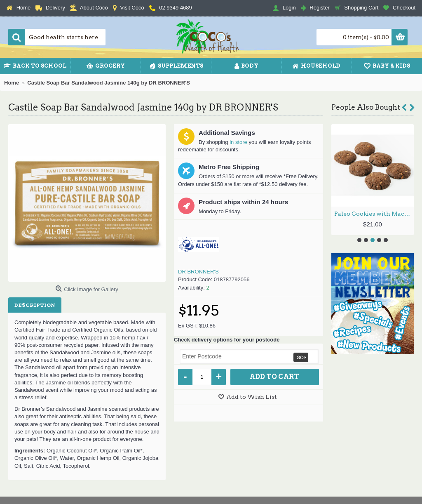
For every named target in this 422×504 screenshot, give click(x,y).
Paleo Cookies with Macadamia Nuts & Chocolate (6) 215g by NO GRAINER (374, 214)
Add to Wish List (252, 397)
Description (35, 305)
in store (238, 142)
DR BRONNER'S (198, 272)
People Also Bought (366, 107)
